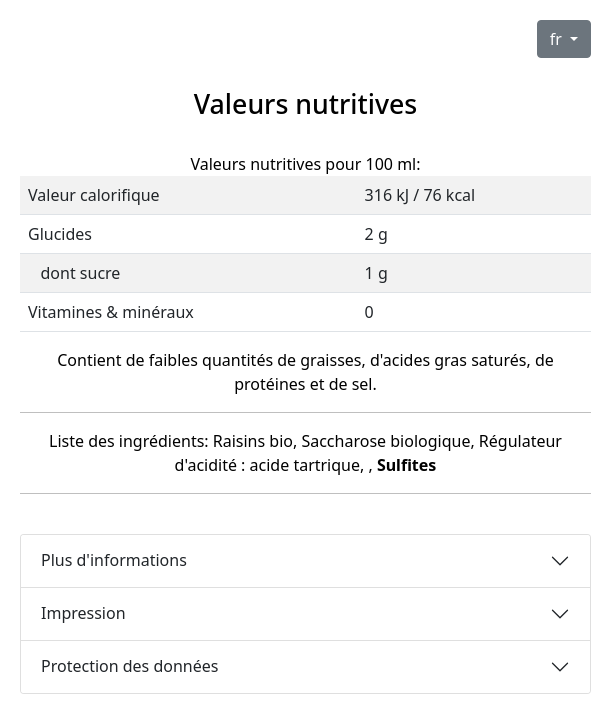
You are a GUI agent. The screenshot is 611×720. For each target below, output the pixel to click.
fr (558, 39)
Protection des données (129, 666)
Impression (83, 613)
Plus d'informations (114, 560)
